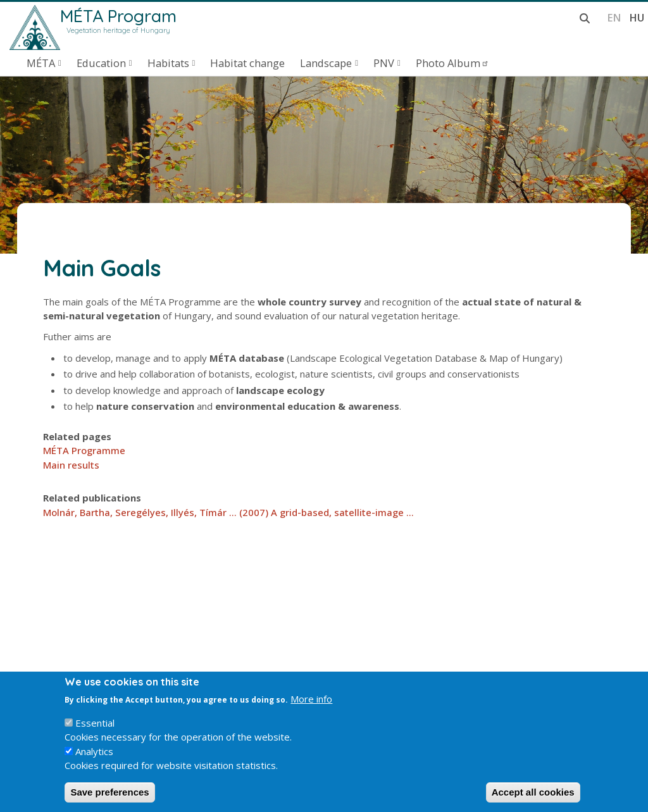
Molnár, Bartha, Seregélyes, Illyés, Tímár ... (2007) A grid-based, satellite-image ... (228, 512)
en (614, 17)
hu (637, 17)
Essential (95, 735)
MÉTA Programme (84, 450)
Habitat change (247, 63)
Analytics (94, 764)
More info (311, 711)
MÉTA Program (118, 16)
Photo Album (452, 63)
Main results (71, 465)
